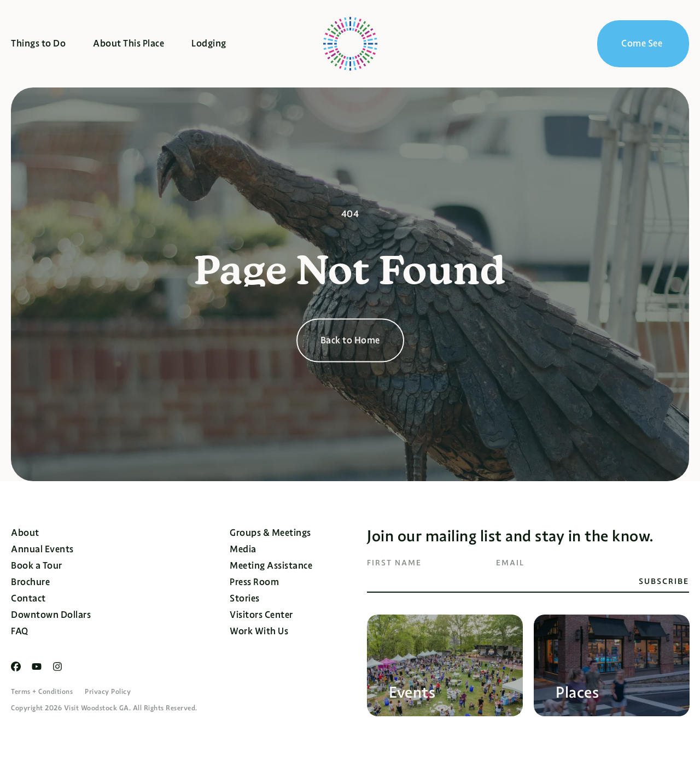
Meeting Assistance (271, 566)
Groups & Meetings (270, 533)
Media (243, 549)
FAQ (20, 631)
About (25, 533)
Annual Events (42, 549)
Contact (28, 598)
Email (510, 563)
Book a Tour (37, 566)
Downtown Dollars (51, 615)
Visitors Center (261, 615)
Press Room (254, 582)
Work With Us (259, 631)
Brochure (30, 582)
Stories (245, 598)
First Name (394, 563)
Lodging (209, 43)
